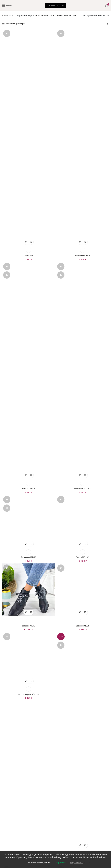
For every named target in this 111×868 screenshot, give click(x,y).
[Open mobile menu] (7, 6)
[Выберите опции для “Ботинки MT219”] (26, 777)
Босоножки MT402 (29, 722)
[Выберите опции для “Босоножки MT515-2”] (80, 475)
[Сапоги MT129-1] (83, 604)
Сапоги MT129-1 (83, 722)
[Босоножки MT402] (28, 604)
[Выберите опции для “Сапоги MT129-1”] (80, 708)
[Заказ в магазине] (107, 24)
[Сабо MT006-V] (28, 370)
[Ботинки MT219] (28, 754)
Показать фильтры (15, 24)
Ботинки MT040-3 (83, 256)
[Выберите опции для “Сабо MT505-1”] (26, 242)
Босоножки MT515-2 (83, 489)
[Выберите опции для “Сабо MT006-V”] (26, 475)
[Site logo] (55, 5)
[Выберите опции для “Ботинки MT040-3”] (80, 242)
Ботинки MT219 (29, 790)
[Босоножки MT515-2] (83, 370)
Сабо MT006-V (29, 489)
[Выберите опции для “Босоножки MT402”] (26, 708)
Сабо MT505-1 (28, 256)
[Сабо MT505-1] (28, 137)
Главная (6, 15)
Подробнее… (76, 863)
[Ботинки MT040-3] (83, 137)
